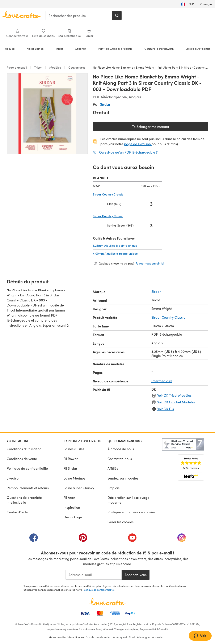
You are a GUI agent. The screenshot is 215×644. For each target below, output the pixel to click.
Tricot (59, 49)
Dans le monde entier (98, 637)
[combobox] (79, 16)
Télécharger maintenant (165, 128)
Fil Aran (69, 497)
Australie (157, 637)
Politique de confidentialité (27, 468)
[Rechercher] (117, 16)
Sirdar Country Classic (168, 317)
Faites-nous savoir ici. (150, 263)
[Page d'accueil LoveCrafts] (107, 602)
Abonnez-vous (136, 575)
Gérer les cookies (121, 522)
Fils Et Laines (35, 49)
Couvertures (77, 67)
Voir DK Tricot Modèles (174, 395)
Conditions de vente (22, 459)
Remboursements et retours (28, 488)
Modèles (55, 67)
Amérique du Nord (124, 637)
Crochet (80, 49)
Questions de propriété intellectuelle (24, 500)
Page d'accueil (17, 67)
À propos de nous (121, 449)
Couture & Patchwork (159, 49)
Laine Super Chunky (79, 488)
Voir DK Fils (166, 409)
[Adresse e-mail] (94, 575)
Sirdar (105, 104)
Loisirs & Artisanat (198, 49)
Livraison (14, 478)
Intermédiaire (162, 381)
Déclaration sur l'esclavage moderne (128, 500)
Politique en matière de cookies (131, 512)
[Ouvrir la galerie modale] (47, 114)
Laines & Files (74, 449)
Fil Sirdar (70, 468)
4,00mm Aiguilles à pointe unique (127, 253)
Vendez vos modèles (123, 478)
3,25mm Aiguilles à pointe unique (127, 245)
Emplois (113, 488)
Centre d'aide (17, 512)
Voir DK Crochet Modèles (176, 402)
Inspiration (72, 507)
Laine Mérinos (74, 478)
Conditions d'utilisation (24, 449)
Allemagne (143, 637)
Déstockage (73, 517)
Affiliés (113, 468)
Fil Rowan (71, 459)
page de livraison (138, 144)
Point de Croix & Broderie (115, 49)
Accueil (10, 49)
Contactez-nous (120, 459)
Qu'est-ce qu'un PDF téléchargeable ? (128, 152)
